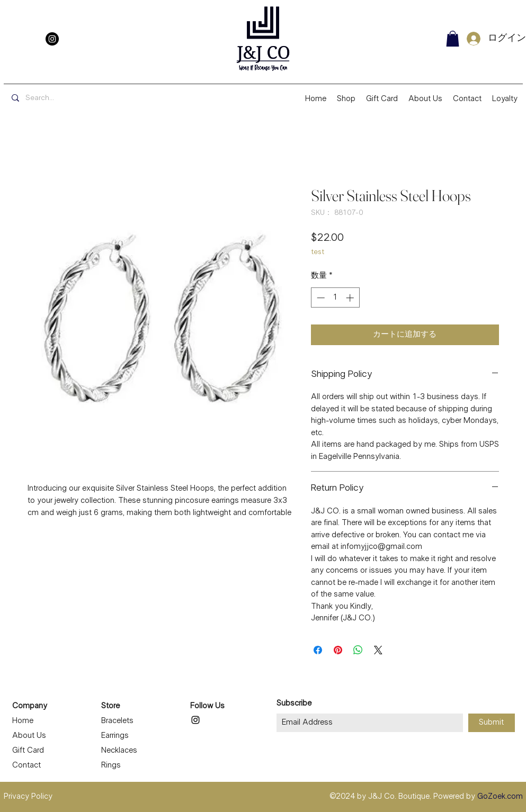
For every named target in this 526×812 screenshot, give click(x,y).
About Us (29, 736)
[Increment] (351, 298)
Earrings (115, 736)
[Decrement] (320, 298)
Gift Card (28, 751)
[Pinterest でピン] (338, 650)
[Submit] (492, 723)
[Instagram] (52, 39)
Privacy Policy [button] (28, 797)
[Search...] (84, 98)
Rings (111, 765)
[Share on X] (378, 650)
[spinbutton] (335, 298)
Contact (26, 765)
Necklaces (119, 751)
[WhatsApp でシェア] (358, 650)
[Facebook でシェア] (318, 650)
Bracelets (117, 721)
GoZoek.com (500, 797)
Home (23, 721)
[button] (453, 39)
